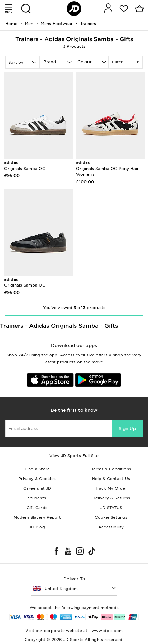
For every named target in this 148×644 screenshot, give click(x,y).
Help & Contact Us (111, 479)
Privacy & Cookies (37, 479)
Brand (50, 62)
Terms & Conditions (111, 469)
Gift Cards (37, 508)
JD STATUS (111, 508)
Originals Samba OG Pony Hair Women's (107, 168)
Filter (126, 62)
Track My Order (111, 488)
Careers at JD (37, 488)
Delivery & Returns (111, 498)
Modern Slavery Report (37, 517)
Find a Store (37, 469)
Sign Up (127, 429)
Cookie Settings (111, 517)
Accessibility (111, 527)
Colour (85, 62)
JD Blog (37, 527)
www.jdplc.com (107, 631)
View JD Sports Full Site (74, 456)
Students (37, 498)
